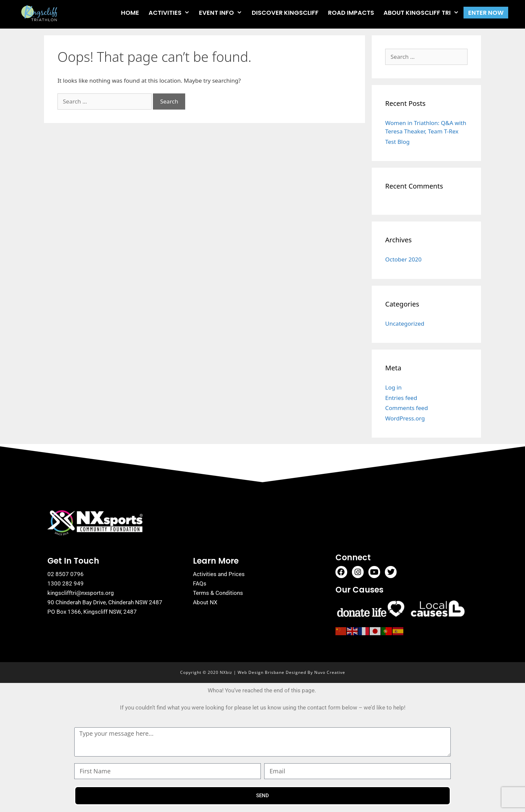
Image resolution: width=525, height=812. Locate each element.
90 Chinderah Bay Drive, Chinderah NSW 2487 (105, 602)
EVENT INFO (223, 13)
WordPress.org (405, 418)
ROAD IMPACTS (351, 13)
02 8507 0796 (66, 574)
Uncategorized (405, 323)
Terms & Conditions (218, 593)
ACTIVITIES (171, 13)
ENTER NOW (486, 13)
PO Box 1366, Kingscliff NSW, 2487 (92, 612)
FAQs (200, 583)
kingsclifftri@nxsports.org (81, 593)
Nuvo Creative (330, 672)
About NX (205, 602)
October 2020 (403, 259)
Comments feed (407, 408)
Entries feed (401, 398)
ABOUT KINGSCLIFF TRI (423, 13)
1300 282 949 (66, 583)
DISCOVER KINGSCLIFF (285, 13)
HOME (130, 13)
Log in (393, 387)
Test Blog (397, 142)
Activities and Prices (219, 574)
